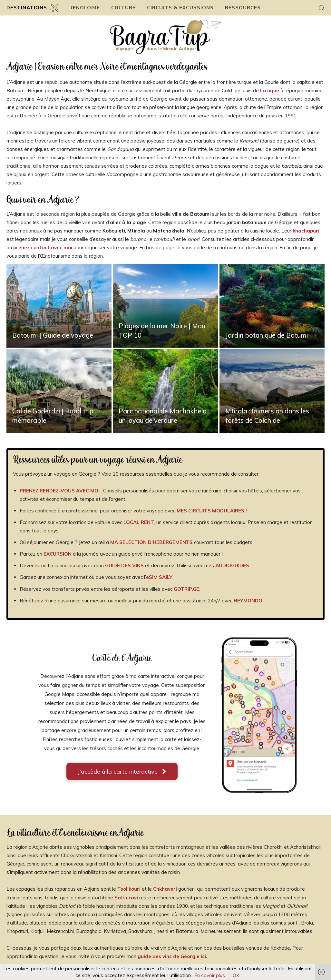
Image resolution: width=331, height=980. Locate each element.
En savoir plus (210, 975)
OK (236, 975)
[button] (321, 8)
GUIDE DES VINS (124, 565)
